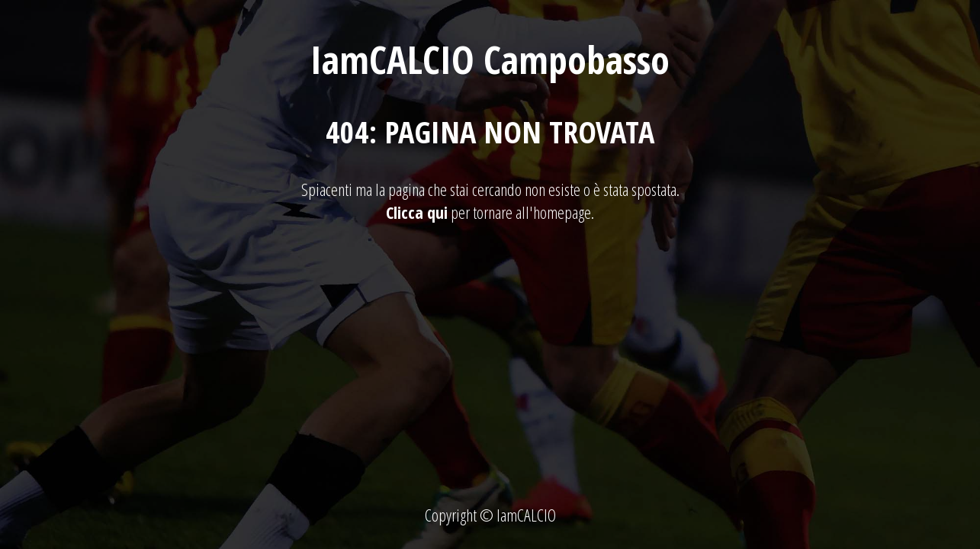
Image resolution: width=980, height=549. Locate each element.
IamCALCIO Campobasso (490, 59)
